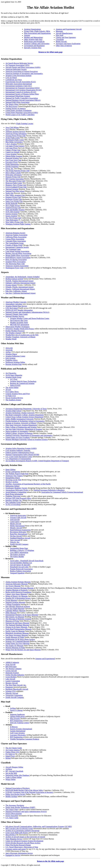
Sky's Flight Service (13, 206)
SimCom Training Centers (20, 723)
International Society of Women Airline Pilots (22, 94)
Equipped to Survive (13, 855)
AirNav (8, 352)
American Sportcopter (18, 515)
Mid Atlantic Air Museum (15, 617)
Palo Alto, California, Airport (16, 291)
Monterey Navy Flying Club (16, 185)
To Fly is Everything (13, 504)
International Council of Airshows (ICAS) (21, 92)
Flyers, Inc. (10, 169)
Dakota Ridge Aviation (14, 156)
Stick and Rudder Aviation (15, 210)
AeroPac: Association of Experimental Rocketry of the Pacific (28, 484)
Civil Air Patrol (11, 78)
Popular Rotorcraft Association (21, 569)
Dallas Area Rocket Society (15, 794)
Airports (27, 35)
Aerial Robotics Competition (16, 492)
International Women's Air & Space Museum (22, 615)
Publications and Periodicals (34, 42)
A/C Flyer (14, 379)
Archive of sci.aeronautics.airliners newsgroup (22, 831)
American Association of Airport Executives (22, 71)
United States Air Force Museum (17, 643)
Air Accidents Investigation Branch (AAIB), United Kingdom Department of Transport (37, 461)
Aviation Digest (11, 354)
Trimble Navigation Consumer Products (25, 739)
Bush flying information (14, 494)
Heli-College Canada (13, 173)
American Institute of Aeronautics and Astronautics (24, 74)
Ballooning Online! (13, 486)
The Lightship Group (13, 502)
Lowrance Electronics (18, 735)
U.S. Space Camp (12, 818)
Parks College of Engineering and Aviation (21, 427)
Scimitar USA (11, 691)
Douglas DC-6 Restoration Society (18, 598)
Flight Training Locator (25, 124)
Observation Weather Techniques (17, 327)
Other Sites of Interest (64, 46)
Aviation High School (13, 411)
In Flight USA (11, 396)
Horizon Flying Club (13, 177)
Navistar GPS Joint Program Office (18, 498)
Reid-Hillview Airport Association (18, 258)
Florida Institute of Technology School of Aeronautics (25, 421)
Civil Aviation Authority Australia (18, 450)
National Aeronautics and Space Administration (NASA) (26, 812)
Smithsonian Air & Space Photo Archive (20, 639)
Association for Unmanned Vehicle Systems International (62, 492)
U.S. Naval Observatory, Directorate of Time (22, 847)
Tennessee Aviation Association (17, 266)
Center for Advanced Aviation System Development (24, 841)
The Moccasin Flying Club (15, 181)
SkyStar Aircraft (16, 536)
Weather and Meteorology (33, 37)
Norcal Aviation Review (14, 398)
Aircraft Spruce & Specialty (20, 565)
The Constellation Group (15, 243)
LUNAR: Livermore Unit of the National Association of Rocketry (29, 792)
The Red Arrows (11, 106)
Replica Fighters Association (20, 571)
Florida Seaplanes (12, 166)
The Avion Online (12, 388)
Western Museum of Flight (15, 648)
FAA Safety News (12, 392)
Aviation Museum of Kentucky (17, 590)
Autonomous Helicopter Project (17, 490)
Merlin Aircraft (16, 524)
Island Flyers (10, 756)
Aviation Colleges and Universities (37, 44)
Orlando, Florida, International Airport (20, 287)
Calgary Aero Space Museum (16, 594)
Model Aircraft (61, 42)
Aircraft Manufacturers (64, 33)
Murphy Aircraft (16, 528)
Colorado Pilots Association (16, 241)
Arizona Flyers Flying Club (15, 136)
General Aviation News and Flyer (18, 394)
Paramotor (9, 687)
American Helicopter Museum (17, 584)
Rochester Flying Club (14, 199)
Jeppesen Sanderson (17, 714)
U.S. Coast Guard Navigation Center (19, 457)
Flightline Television (13, 496)
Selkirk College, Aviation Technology (19, 433)
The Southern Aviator (13, 400)
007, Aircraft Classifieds (14, 771)
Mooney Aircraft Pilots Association (18, 253)
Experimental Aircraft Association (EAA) (21, 82)
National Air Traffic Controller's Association (22, 98)
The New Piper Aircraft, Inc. (16, 685)
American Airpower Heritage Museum (20, 588)
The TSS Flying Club (13, 218)
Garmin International (18, 731)
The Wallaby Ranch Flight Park (17, 474)
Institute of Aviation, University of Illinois (21, 423)
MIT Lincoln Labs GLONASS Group (19, 829)
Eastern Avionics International (21, 729)
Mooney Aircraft (12, 683)
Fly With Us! (10, 754)
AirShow (9, 769)
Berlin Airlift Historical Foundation (18, 592)
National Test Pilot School (15, 191)
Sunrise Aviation (11, 214)
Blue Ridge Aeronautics (14, 142)
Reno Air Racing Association (16, 260)
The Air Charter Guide (14, 748)
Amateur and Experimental (45, 659)
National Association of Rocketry (18, 788)
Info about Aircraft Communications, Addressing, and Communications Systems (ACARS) (39, 826)
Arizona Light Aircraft (18, 517)
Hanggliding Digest (13, 478)
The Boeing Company (13, 669)
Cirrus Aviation (11, 154)
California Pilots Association (16, 237)
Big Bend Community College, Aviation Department (25, 415)
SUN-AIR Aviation (12, 212)
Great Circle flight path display (17, 833)
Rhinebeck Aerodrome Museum (17, 633)
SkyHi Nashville (11, 203)
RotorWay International (19, 534)
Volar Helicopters (12, 220)
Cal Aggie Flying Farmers (15, 146)
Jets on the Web (11, 773)
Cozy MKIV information (19, 552)
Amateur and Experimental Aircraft (69, 29)
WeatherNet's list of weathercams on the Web (22, 335)
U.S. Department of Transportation (18, 459)
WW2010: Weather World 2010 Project (20, 329)
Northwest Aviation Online (15, 362)
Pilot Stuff (59, 35)
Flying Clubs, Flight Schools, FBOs (37, 31)
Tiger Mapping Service (14, 839)
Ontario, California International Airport (20, 289)
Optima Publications (17, 716)
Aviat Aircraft (10, 665)
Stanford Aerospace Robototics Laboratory (49, 490)
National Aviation (12, 189)
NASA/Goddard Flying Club (16, 187)
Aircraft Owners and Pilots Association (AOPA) (23, 67)
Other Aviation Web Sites (33, 39)
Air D (8, 129)
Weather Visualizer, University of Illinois (20, 337)
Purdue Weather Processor (15, 331)
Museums (59, 31)
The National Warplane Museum (17, 625)
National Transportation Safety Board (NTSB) (22, 455)
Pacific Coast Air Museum (15, 631)
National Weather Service (15, 316)
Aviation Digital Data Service (16, 306)
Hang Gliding (10, 470)
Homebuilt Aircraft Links (19, 567)
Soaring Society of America (16, 108)
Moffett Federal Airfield (14, 279)
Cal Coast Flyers (12, 148)
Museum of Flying (12, 621)
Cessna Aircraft (11, 671)
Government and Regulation (34, 46)
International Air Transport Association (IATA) (23, 88)
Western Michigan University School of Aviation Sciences (27, 439)
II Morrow (14, 727)
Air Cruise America (13, 750)
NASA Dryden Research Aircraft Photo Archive (23, 843)
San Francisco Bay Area (19, 320)
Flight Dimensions (12, 164)
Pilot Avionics (15, 719)
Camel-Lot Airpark (12, 152)
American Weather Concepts (16, 302)
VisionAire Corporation (14, 695)
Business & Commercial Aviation (22, 383)
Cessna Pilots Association (15, 239)
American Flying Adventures (16, 134)
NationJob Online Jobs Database (17, 775)
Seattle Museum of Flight (15, 637)
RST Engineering (16, 721)
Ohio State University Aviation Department (21, 425)
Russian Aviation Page (14, 364)
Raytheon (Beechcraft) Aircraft (17, 689)
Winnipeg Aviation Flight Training (18, 224)
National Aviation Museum (15, 602)
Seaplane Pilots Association (16, 262)
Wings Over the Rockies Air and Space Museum (23, 650)
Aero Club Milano (12, 127)
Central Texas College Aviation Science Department (24, 417)
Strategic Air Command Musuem (18, 641)
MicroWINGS (11, 835)
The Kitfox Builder (17, 557)
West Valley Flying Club (14, 222)
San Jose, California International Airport (20, 293)
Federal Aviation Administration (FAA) (20, 453)
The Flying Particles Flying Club (17, 171)
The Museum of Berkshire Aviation (18, 619)
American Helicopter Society (16, 69)
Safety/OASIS (15, 385)
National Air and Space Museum (17, 623)
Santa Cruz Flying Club (14, 201)
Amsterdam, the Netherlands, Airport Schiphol (22, 277)
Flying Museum (11, 600)
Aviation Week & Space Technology (23, 381)
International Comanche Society (17, 247)
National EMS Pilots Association (17, 102)
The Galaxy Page (12, 809)
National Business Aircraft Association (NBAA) (23, 100)
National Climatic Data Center (17, 314)
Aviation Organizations (32, 29)
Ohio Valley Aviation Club (15, 195)
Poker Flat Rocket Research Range (18, 845)
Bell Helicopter (11, 667)
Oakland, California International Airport (20, 283)
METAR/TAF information (20, 325)
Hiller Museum (11, 613)
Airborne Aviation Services (15, 132)
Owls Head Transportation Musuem (18, 629)
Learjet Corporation (13, 681)
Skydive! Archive (12, 482)
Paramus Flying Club (13, 197)
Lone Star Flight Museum (15, 609)
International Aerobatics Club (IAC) (19, 86)
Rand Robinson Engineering (20, 530)
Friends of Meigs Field (14, 245)
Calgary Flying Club (13, 150)
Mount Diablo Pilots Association (17, 255)
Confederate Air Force (14, 80)
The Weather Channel (13, 333)
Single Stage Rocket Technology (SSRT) (20, 807)
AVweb (8, 390)
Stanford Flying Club (13, 208)
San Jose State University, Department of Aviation (24, 429)
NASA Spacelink (12, 816)
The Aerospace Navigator (15, 805)
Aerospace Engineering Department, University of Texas (26, 409)
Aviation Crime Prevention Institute (18, 76)
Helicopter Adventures (14, 175)
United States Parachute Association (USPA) (22, 113)
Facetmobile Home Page (19, 548)
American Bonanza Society (15, 233)
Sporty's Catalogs (16, 710)
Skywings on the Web (13, 480)
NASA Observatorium (14, 814)
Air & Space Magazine (14, 375)
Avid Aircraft (15, 520)
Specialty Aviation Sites (33, 48)
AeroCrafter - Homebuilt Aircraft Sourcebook (27, 561)
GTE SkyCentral (12, 308)
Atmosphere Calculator (14, 304)
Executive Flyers (12, 162)
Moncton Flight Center (14, 183)
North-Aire (9, 193)
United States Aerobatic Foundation (18, 111)
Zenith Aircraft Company (19, 544)
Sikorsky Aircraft (12, 693)
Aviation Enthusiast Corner (15, 356)
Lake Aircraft (10, 679)
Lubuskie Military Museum (15, 611)
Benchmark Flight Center (15, 140)
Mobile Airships (11, 796)
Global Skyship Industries (15, 675)
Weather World (11, 339)
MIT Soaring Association (15, 179)
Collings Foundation (13, 604)
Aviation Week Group (13, 377)
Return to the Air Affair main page (51, 861)
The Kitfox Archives (18, 555)
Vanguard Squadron (17, 573)
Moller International (17, 526)
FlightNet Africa (11, 360)
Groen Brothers (11, 677)
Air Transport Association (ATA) (17, 65)
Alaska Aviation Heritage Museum (18, 582)
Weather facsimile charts (19, 323)
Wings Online (11, 779)
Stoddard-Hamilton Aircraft (20, 538)
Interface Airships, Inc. (14, 500)
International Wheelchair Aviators (18, 96)
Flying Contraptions (13, 472)
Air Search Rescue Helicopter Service (19, 63)
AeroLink (9, 350)
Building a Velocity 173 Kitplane (22, 550)
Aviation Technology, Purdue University (20, 413)
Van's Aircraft (15, 540)
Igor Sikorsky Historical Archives (18, 606)
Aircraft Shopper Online (14, 767)
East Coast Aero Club (13, 160)
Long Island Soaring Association (17, 251)
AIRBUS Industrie (12, 662)
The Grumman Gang (13, 249)
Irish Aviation (10, 358)
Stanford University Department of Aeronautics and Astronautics (29, 435)
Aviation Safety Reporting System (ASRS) (21, 448)
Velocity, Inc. (15, 542)
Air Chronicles (11, 373)
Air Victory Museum (13, 586)
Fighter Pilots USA (12, 752)
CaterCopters (15, 522)
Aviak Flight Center (13, 138)
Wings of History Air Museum (17, 596)
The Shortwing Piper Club (15, 264)
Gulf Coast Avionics (17, 733)
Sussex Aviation (11, 216)
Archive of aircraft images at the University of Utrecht (25, 837)
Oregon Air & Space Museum (16, 627)
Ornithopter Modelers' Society (16, 488)
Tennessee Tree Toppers (14, 476)
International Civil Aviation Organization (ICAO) (23, 90)
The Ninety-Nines (12, 104)
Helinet (8, 758)
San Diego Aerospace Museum (17, 635)
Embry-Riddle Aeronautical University (20, 419)
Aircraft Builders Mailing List (21, 563)
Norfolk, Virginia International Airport (19, 281)
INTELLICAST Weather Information (19, 310)
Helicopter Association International (19, 84)
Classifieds (60, 39)
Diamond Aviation (12, 158)
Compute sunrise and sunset (16, 849)
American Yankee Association (16, 235)
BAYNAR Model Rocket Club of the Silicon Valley (24, 790)
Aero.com (9, 348)
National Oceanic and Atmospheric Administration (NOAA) (27, 312)
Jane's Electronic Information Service (19, 853)
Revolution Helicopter (18, 532)
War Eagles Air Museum (14, 646)
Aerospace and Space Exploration (68, 44)
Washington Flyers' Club (14, 268)
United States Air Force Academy (18, 437)
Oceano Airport (11, 285)
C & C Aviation (11, 144)
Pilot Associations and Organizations (37, 33)
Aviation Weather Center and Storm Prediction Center (30, 318)
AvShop (13, 708)
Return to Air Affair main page (50, 52)
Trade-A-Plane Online (14, 777)
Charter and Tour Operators (66, 37)
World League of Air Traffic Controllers (20, 115)
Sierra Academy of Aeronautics (17, 431)
